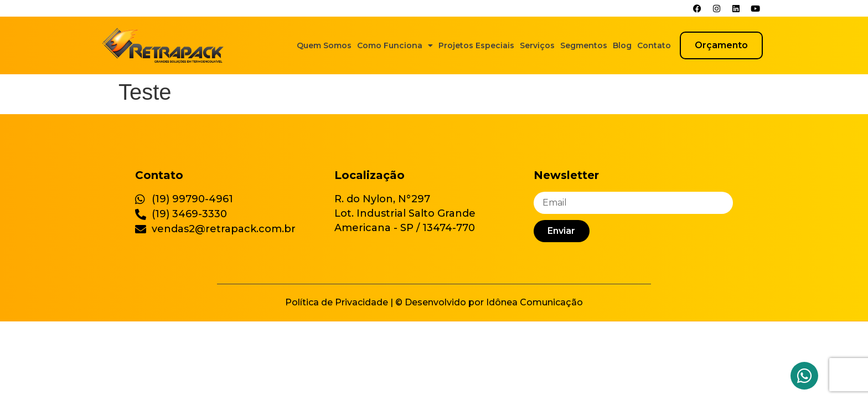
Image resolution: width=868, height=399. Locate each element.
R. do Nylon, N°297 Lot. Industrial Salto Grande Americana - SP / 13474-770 (405, 213)
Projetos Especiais (476, 45)
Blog (622, 45)
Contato (654, 45)
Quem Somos (324, 45)
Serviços (537, 45)
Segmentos (584, 45)
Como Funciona (395, 45)
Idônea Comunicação (534, 302)
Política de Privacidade (337, 302)
